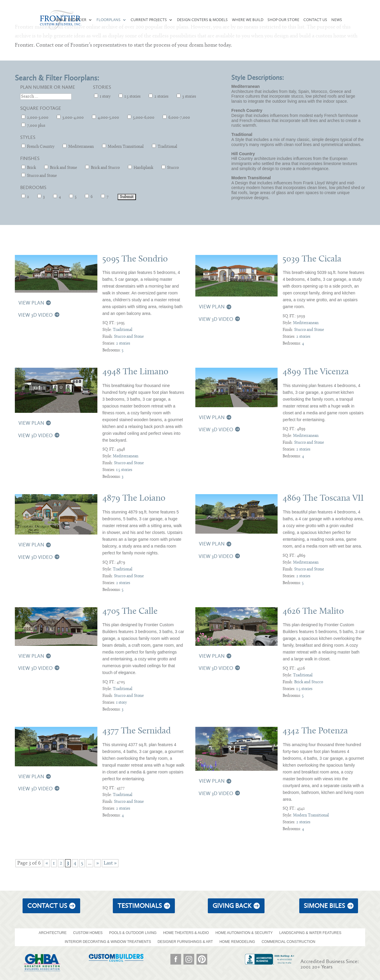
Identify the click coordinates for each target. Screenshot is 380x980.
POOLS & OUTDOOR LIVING (133, 933)
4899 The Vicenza (316, 372)
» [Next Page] (98, 863)
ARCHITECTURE (53, 933)
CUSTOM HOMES (88, 933)
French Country (38, 146)
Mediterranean (78, 146)
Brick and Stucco (102, 168)
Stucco (170, 168)
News (337, 20)
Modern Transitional (123, 146)
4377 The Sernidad (137, 731)
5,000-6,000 (141, 117)
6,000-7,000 (176, 117)
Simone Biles (324, 906)
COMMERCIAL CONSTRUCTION (288, 942)
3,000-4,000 (70, 117)
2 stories (159, 96)
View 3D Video (35, 315)
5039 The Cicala (312, 259)
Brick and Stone (61, 168)
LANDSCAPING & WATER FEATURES (310, 933)
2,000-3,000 (35, 117)
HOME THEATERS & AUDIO (186, 933)
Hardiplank (141, 168)
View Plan (31, 303)
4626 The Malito (313, 612)
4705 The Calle (130, 612)
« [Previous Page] (47, 863)
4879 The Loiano (134, 498)
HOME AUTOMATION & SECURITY (244, 933)
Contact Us (315, 20)
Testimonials (140, 906)
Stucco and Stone (39, 176)
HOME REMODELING (237, 942)
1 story (102, 96)
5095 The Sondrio (135, 259)
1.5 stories (130, 96)
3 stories (186, 96)
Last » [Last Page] (110, 863)
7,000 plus (33, 125)
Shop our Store (283, 20)
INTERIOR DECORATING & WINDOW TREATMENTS (108, 942)
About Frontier (70, 20)
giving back (232, 906)
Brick (29, 168)
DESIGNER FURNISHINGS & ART (185, 942)
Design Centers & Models (202, 20)
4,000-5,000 (106, 117)
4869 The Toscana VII (323, 498)
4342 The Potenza (315, 731)
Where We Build (248, 20)
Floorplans (109, 20)
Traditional (165, 146)
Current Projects (149, 20)
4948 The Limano (135, 372)
